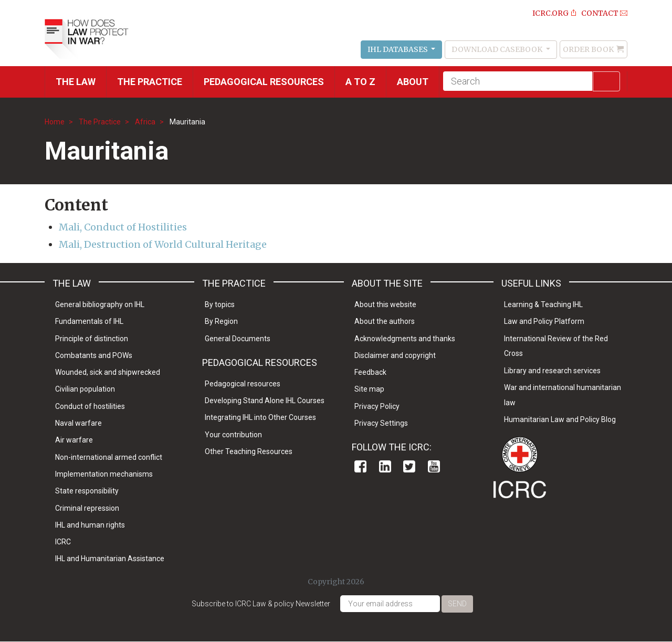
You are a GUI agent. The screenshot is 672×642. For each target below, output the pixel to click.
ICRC (63, 542)
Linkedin (385, 466)
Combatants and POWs (94, 355)
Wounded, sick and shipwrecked (108, 372)
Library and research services (552, 371)
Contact (600, 13)
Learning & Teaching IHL (543, 304)
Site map (369, 389)
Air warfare (74, 440)
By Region (221, 321)
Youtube (434, 466)
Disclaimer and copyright (395, 355)
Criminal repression (87, 508)
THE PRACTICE (150, 82)
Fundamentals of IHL (89, 321)
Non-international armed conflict (109, 457)
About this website (385, 304)
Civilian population (85, 389)
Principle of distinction (92, 339)
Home (55, 122)
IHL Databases (398, 49)
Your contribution (233, 435)
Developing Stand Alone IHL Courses (265, 401)
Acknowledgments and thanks (405, 339)
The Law (76, 82)
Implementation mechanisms (104, 474)
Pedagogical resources (264, 82)
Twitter (409, 466)
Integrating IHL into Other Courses (260, 417)
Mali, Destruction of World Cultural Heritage (163, 244)
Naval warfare (78, 423)
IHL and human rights (90, 525)
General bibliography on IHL (100, 304)
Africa (145, 122)
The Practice (100, 122)
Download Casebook (498, 49)
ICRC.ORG (550, 13)
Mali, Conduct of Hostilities (123, 227)
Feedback (370, 372)
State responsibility (87, 491)
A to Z (360, 82)
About (413, 82)
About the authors (385, 321)
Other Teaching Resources (249, 451)
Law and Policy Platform (544, 321)
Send (457, 604)
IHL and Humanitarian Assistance (110, 559)
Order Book (588, 49)
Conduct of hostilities (90, 406)
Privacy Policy (377, 406)
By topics (220, 304)
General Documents (238, 339)
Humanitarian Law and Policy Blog (560, 419)
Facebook (360, 466)
